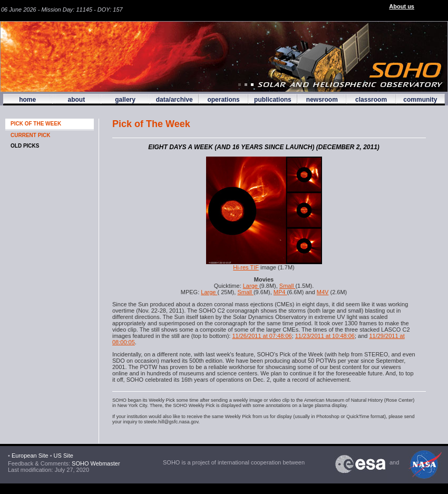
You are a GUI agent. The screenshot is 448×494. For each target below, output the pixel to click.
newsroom (322, 100)
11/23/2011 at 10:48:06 (325, 336)
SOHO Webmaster (95, 463)
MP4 (280, 292)
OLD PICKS (25, 146)
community (420, 100)
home (27, 100)
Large (251, 286)
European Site (30, 456)
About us (402, 6)
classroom (371, 100)
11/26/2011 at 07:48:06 (262, 336)
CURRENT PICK (31, 135)
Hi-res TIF (246, 267)
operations (223, 100)
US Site (64, 456)
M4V (323, 292)
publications (273, 100)
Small (288, 286)
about (76, 100)
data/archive (174, 100)
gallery (125, 100)
